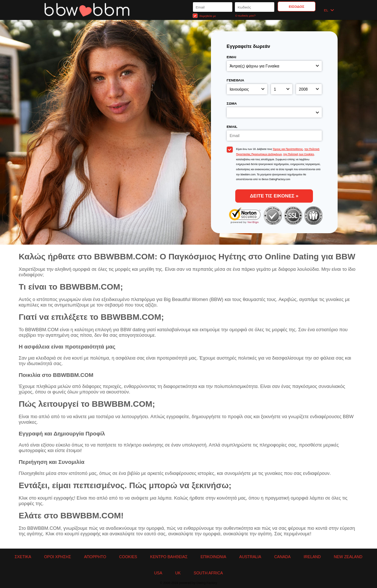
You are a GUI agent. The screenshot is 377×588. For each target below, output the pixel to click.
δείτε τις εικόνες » (274, 196)
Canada (283, 557)
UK (178, 573)
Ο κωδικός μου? (245, 16)
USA (158, 573)
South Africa (208, 573)
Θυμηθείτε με (204, 16)
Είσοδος (296, 6)
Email (232, 127)
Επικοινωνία (214, 557)
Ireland (312, 557)
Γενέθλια (236, 80)
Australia (250, 557)
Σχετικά (23, 557)
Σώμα (232, 103)
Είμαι (232, 57)
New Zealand (348, 557)
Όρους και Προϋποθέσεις (288, 149)
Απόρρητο (95, 557)
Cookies (128, 557)
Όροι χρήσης (58, 557)
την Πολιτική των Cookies (299, 154)
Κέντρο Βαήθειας (169, 557)
